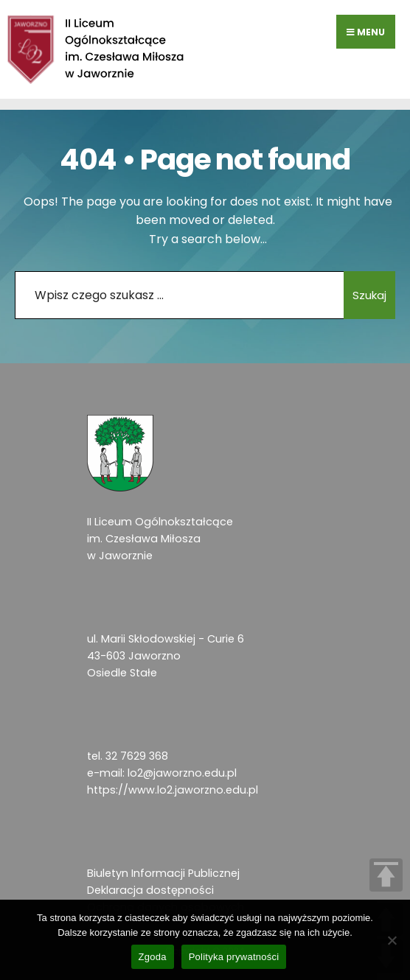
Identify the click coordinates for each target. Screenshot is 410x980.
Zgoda (153, 957)
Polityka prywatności (234, 957)
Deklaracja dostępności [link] (150, 890)
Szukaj (369, 295)
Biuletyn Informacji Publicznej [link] (163, 873)
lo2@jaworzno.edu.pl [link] (182, 773)
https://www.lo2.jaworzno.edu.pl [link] (173, 790)
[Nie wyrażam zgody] (392, 940)
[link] (96, 49)
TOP (386, 875)
